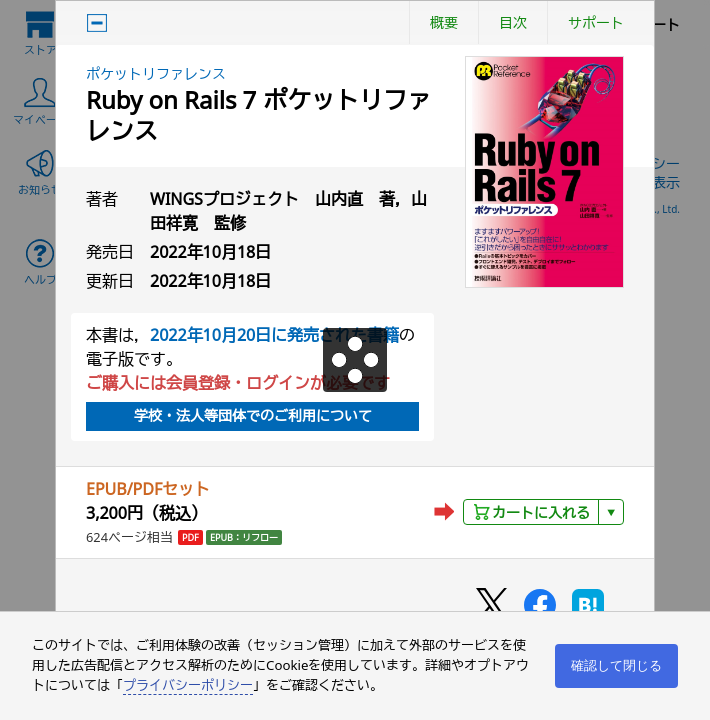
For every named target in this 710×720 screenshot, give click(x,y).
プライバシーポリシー (188, 685)
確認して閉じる (616, 665)
